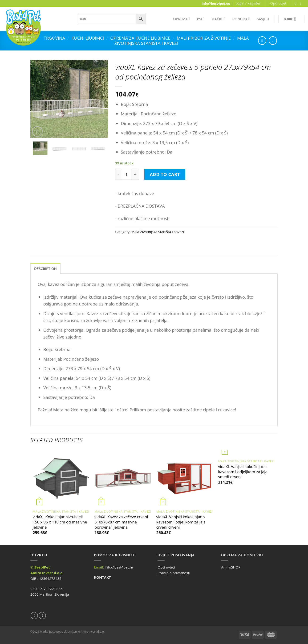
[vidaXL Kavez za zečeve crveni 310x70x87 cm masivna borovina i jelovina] (123, 479)
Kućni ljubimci (88, 38)
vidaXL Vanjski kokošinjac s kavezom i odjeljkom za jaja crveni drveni (181, 522)
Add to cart (165, 174)
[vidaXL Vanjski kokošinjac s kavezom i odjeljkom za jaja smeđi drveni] (247, 453)
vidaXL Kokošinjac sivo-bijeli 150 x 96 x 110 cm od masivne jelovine (60, 522)
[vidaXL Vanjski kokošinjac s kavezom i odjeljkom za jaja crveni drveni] (185, 479)
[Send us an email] (302, 4)
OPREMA (181, 19)
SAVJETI (263, 19)
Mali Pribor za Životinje (204, 38)
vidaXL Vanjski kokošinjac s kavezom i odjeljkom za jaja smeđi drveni (243, 472)
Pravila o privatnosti (174, 573)
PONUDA (241, 19)
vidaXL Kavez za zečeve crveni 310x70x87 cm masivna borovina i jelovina (121, 522)
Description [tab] (45, 268)
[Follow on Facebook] (297, 4)
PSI (201, 19)
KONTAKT (102, 577)
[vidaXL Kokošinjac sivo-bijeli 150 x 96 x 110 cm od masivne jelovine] (61, 479)
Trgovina (55, 38)
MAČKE (219, 19)
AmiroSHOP (231, 567)
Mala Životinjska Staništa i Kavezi (158, 232)
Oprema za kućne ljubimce (140, 38)
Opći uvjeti (279, 3)
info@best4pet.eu (216, 3)
